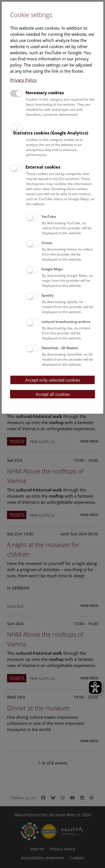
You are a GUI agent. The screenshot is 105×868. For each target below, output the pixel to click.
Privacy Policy (23, 80)
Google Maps (52, 269)
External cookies (43, 167)
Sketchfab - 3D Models (60, 348)
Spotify (47, 295)
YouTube (49, 217)
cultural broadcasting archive (66, 322)
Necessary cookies (45, 93)
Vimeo (47, 243)
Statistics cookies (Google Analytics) (51, 133)
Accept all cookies (53, 394)
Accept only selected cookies (53, 380)
